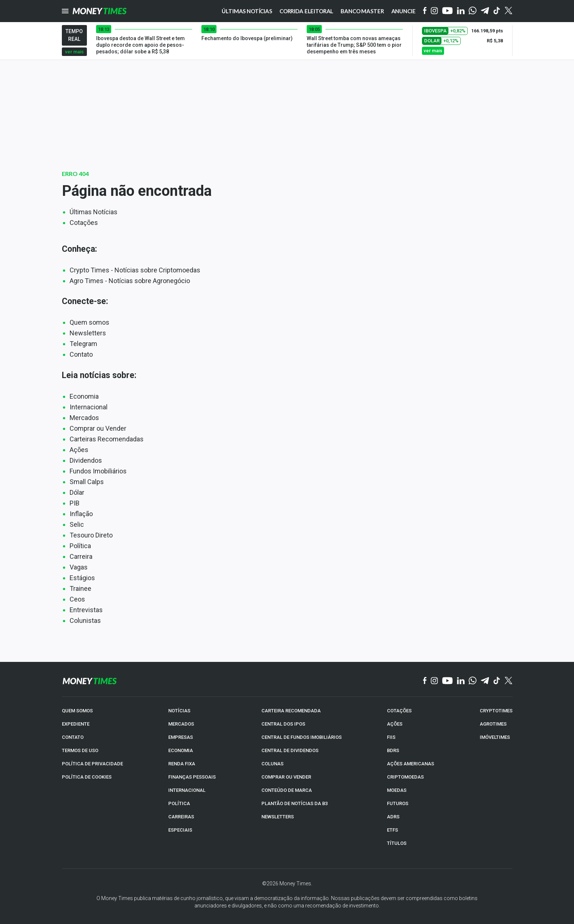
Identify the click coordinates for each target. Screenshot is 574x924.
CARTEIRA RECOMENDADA (291, 711)
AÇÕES (395, 724)
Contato (81, 354)
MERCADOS (181, 724)
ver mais (74, 52)
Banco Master (362, 11)
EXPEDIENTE (76, 724)
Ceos (77, 599)
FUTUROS (398, 803)
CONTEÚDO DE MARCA (287, 790)
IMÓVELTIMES (495, 737)
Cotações (84, 223)
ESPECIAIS (180, 830)
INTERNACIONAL (187, 790)
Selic (77, 524)
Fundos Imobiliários (98, 471)
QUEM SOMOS (77, 711)
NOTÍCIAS (179, 711)
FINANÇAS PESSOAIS (192, 777)
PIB (75, 503)
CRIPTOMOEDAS (405, 777)
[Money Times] (100, 11)
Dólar (77, 492)
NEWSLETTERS (278, 817)
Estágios (82, 578)
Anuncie (404, 11)
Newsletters (88, 333)
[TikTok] (497, 681)
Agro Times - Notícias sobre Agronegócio (130, 281)
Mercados (84, 418)
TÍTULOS (397, 843)
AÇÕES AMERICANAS (411, 764)
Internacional (89, 407)
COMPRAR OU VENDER (286, 777)
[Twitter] (508, 11)
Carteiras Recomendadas (107, 439)
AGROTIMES (493, 724)
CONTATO (73, 737)
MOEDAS (397, 790)
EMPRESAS (181, 737)
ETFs (392, 830)
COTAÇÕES (399, 711)
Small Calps (87, 482)
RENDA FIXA (182, 764)
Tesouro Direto (91, 535)
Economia (84, 396)
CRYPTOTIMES (496, 711)
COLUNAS (272, 764)
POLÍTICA (179, 803)
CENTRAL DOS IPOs (283, 724)
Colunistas (85, 620)
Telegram (83, 344)
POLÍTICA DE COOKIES (87, 777)
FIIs (391, 737)
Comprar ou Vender (98, 428)
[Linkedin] (461, 11)
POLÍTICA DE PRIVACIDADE (92, 764)
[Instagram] (434, 11)
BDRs (393, 750)
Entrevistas (86, 610)
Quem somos (89, 322)
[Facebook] (425, 11)
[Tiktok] (497, 11)
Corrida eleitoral (306, 11)
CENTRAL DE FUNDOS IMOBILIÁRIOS (302, 737)
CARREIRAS (181, 817)
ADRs (393, 817)
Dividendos (86, 460)
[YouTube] (448, 11)
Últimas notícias (247, 11)
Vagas (79, 567)
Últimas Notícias (94, 212)
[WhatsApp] (473, 11)
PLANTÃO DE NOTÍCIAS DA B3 (295, 803)
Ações (79, 450)
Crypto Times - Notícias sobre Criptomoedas (135, 270)
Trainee (80, 588)
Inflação (81, 514)
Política (80, 546)
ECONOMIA (181, 750)
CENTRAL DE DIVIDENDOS (290, 750)
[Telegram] (485, 11)
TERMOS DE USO (80, 750)
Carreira (81, 556)
